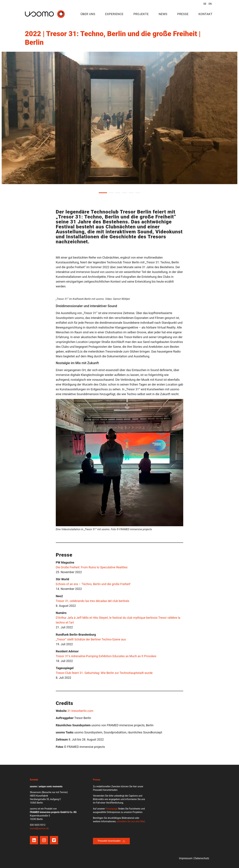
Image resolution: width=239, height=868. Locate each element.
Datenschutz (202, 858)
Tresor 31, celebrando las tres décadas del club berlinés (93, 601)
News (163, 14)
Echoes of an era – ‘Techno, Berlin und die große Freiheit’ (93, 584)
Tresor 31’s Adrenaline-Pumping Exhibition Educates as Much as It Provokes (106, 656)
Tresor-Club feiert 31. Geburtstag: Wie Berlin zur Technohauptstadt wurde (104, 673)
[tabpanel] (119, 118)
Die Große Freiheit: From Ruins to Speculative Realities (92, 567)
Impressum (186, 858)
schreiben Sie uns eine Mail (131, 821)
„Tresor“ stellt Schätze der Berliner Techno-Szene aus (91, 639)
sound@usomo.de (39, 828)
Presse (183, 14)
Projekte (141, 14)
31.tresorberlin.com (80, 711)
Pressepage (112, 809)
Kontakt (205, 14)
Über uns (88, 14)
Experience (114, 14)
